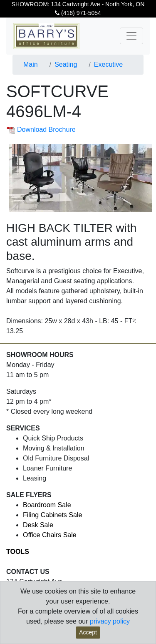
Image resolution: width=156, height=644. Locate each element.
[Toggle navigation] (131, 36)
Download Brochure (41, 130)
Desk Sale (38, 525)
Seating (66, 64)
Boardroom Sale (47, 505)
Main (31, 64)
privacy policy (110, 621)
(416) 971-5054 (78, 13)
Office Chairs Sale (50, 535)
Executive (108, 64)
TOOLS (18, 552)
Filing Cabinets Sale (52, 515)
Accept (88, 632)
